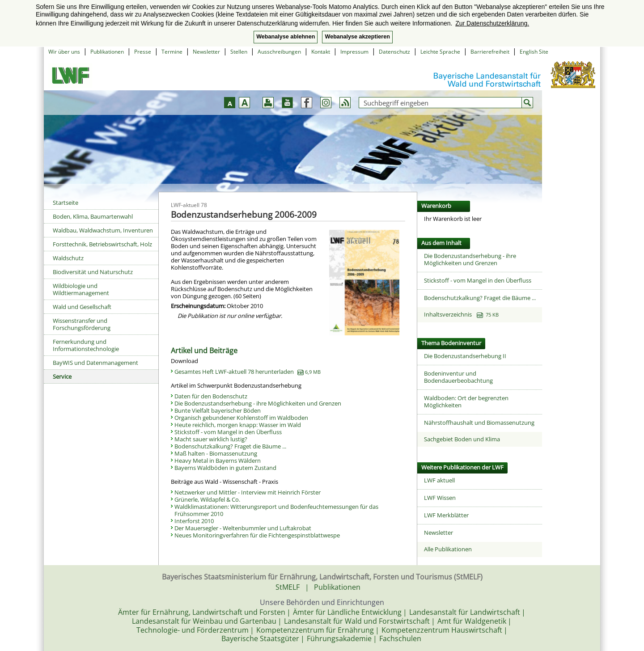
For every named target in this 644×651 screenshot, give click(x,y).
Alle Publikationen (448, 549)
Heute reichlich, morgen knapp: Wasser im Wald (238, 425)
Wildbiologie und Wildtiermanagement (81, 289)
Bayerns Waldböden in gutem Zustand (225, 468)
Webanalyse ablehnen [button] (286, 37)
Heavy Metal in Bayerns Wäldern (218, 461)
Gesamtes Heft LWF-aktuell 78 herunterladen (248, 372)
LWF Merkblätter (446, 515)
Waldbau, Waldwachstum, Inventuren (103, 230)
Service (62, 376)
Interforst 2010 (194, 521)
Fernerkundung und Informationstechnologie (86, 345)
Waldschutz (68, 258)
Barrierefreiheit (490, 52)
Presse (143, 52)
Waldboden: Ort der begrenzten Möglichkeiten (466, 402)
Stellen (239, 52)
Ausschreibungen (279, 52)
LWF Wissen (440, 498)
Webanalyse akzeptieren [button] (357, 37)
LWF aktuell (439, 480)
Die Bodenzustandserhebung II (465, 356)
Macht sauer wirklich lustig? (211, 439)
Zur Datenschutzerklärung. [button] (492, 23)
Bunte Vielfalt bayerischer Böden (218, 410)
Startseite (66, 203)
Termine (172, 52)
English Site (534, 52)
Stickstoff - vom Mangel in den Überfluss (228, 432)
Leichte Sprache (440, 52)
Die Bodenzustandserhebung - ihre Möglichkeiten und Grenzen (258, 403)
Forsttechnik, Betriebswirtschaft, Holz (102, 244)
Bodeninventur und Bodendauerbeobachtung (458, 377)
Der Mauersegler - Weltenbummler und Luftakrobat (243, 528)
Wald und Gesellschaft (82, 307)
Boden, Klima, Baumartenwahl (93, 216)
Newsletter (206, 52)
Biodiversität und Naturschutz (93, 272)
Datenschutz (394, 52)
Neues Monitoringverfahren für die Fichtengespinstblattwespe (257, 535)
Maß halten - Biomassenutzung (216, 453)
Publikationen (107, 52)
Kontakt (321, 52)
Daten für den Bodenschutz (211, 396)
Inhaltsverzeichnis (461, 314)
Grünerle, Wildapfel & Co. (207, 499)
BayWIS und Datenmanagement (95, 363)
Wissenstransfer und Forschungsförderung (82, 324)
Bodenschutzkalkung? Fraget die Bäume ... (230, 446)
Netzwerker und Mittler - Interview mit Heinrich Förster (248, 492)
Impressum (354, 52)
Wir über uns (64, 52)
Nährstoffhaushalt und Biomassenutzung (479, 423)
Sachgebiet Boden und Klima (462, 439)
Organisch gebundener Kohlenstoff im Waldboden (241, 418)
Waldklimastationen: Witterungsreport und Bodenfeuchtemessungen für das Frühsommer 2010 (276, 510)
